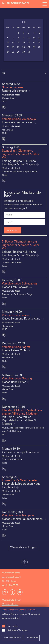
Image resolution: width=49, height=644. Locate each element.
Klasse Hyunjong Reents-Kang (22, 319)
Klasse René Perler (14, 382)
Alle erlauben (32, 638)
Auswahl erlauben (12, 638)
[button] (24, 562)
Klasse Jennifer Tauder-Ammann (23, 519)
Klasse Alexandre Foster (18, 123)
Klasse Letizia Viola (15, 351)
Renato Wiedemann (15, 91)
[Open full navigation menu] (45, 4)
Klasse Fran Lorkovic (16, 287)
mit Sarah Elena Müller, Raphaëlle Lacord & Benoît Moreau (19, 421)
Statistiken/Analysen (17, 630)
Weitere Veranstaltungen (23, 548)
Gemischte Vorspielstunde (19, 452)
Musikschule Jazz (10, 604)
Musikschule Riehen (11, 600)
